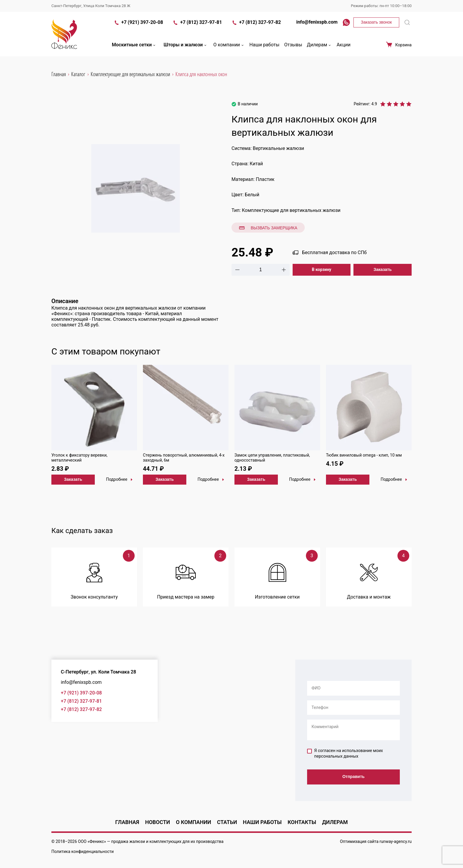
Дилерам (319, 48)
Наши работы (265, 48)
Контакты (302, 822)
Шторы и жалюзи (186, 48)
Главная (127, 822)
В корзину (322, 269)
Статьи (227, 822)
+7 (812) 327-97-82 (256, 26)
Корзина (398, 48)
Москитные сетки (134, 48)
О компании (229, 48)
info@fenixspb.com (314, 25)
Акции (344, 48)
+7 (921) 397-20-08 (138, 26)
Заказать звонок (376, 25)
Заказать (383, 269)
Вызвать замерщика (268, 228)
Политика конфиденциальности (83, 851)
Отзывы (293, 48)
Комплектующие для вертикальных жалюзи (291, 210)
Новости (157, 822)
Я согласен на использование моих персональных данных (345, 753)
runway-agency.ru (396, 841)
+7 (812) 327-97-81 (197, 26)
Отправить (353, 777)
